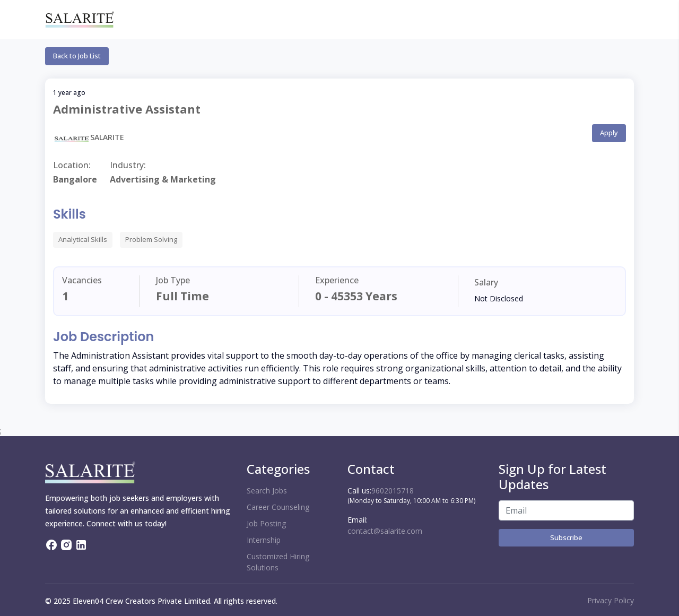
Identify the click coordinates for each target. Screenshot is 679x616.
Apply (609, 133)
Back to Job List (77, 56)
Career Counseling (278, 507)
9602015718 (393, 491)
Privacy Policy (611, 600)
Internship (264, 540)
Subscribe (566, 537)
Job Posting (266, 523)
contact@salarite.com (385, 531)
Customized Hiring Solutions (278, 562)
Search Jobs (267, 491)
